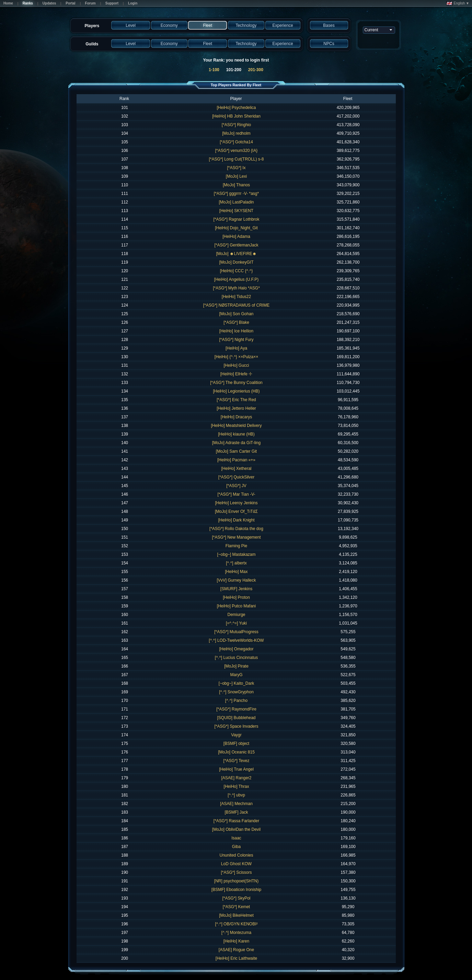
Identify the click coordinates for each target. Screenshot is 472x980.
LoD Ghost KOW (236, 864)
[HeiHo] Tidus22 (236, 297)
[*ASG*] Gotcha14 (236, 142)
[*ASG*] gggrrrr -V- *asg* (236, 194)
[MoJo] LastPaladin (236, 202)
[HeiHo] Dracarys (236, 417)
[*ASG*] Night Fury (236, 340)
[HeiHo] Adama (236, 236)
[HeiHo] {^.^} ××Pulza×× (236, 357)
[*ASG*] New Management (236, 537)
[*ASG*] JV (236, 486)
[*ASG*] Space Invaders (236, 726)
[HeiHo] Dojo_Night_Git (236, 228)
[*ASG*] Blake (236, 322)
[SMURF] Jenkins (236, 589)
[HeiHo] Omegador (236, 649)
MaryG (237, 675)
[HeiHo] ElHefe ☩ (237, 374)
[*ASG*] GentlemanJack (236, 245)
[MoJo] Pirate (236, 666)
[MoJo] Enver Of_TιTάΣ (236, 511)
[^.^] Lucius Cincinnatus (236, 658)
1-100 (214, 70)
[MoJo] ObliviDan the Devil (236, 829)
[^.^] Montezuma (236, 933)
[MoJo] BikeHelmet (236, 915)
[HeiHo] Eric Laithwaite (236, 958)
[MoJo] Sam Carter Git (236, 451)
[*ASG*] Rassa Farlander (236, 821)
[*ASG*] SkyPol (236, 898)
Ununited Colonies (236, 855)
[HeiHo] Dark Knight (236, 520)
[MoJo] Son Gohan (236, 314)
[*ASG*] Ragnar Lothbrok (236, 219)
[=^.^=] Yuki (236, 623)
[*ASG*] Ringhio (236, 125)
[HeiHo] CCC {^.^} (236, 271)
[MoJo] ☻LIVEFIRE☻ (237, 254)
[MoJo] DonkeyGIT (236, 262)
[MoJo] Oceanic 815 (236, 752)
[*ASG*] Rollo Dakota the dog (236, 529)
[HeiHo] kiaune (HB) (236, 434)
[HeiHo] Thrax (237, 786)
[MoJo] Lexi (236, 176)
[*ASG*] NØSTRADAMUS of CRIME (236, 305)
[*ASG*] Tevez (237, 761)
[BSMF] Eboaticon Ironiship (236, 890)
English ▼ (458, 3)
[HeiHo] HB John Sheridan (236, 116)
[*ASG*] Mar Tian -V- (236, 494)
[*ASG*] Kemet (236, 907)
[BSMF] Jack (236, 812)
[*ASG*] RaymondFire (236, 709)
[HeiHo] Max (236, 572)
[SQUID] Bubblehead (236, 718)
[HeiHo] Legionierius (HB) (236, 391)
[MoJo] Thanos (236, 185)
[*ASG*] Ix (236, 168)
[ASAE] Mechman (236, 804)
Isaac (236, 838)
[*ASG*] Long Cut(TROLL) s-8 (236, 159)
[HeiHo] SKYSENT (236, 211)
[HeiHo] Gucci (236, 365)
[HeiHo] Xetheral (236, 469)
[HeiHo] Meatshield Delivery (236, 426)
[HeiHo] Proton (236, 597)
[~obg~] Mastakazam (236, 554)
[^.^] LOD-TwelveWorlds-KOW (236, 640)
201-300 (256, 70)
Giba (236, 847)
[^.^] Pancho (236, 701)
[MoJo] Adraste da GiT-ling (236, 443)
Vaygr (236, 735)
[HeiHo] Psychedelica (236, 108)
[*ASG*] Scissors (236, 872)
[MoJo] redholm (236, 133)
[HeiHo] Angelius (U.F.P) (236, 279)
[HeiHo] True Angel (236, 769)
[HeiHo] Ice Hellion (236, 331)
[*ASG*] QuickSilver (236, 477)
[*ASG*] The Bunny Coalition (236, 383)
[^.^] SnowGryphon (236, 692)
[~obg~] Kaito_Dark (236, 683)
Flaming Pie (236, 546)
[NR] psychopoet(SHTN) (236, 881)
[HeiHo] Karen (236, 941)
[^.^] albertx (236, 563)
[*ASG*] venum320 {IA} (236, 151)
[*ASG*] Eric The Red (236, 400)
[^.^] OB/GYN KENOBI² (237, 924)
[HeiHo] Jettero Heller (236, 408)
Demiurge (236, 615)
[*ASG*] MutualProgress (236, 632)
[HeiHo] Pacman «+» (236, 460)
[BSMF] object (236, 744)
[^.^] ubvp (236, 795)
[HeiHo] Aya (236, 348)
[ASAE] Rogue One (236, 950)
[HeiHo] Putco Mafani (236, 606)
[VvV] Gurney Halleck (236, 580)
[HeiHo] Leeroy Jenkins (236, 503)
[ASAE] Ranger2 (236, 778)
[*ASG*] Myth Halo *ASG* (236, 288)
